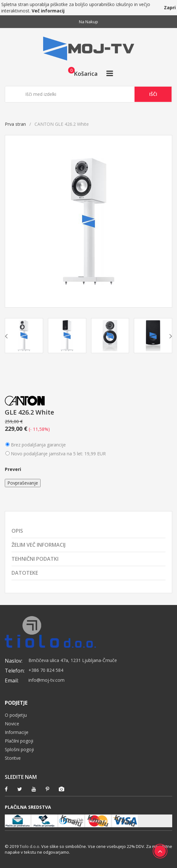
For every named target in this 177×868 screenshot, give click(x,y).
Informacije (17, 732)
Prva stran (15, 124)
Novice (12, 724)
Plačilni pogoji (19, 741)
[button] (81, 73)
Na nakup (88, 22)
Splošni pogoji (19, 749)
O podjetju (16, 715)
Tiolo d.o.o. (30, 846)
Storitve (13, 758)
